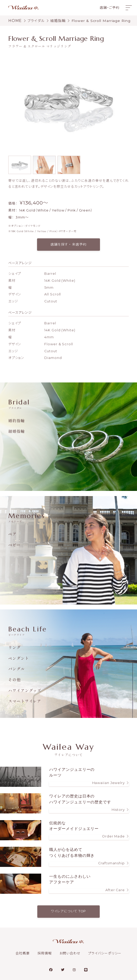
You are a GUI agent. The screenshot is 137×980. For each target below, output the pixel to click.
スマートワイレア (25, 701)
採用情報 (45, 953)
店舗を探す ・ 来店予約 (68, 244)
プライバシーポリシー (105, 953)
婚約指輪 (17, 421)
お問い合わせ (70, 953)
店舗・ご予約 (109, 8)
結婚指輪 (17, 431)
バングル (17, 669)
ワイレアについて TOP (69, 911)
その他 (15, 680)
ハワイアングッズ (25, 690)
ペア (12, 534)
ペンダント (19, 658)
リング (15, 647)
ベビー (15, 545)
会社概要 (23, 953)
